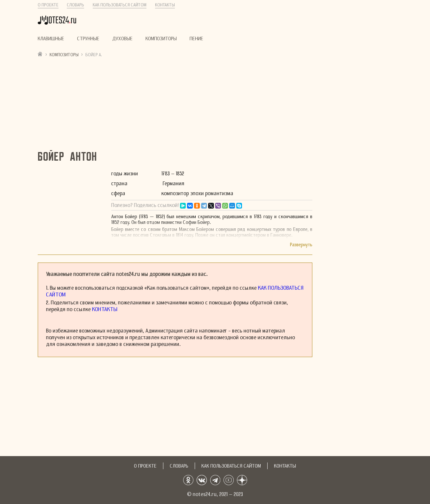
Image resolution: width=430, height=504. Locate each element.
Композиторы (161, 39)
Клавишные (51, 39)
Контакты (165, 5)
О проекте (48, 5)
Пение (196, 39)
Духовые (122, 39)
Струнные (88, 39)
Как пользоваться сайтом (120, 5)
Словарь (75, 5)
